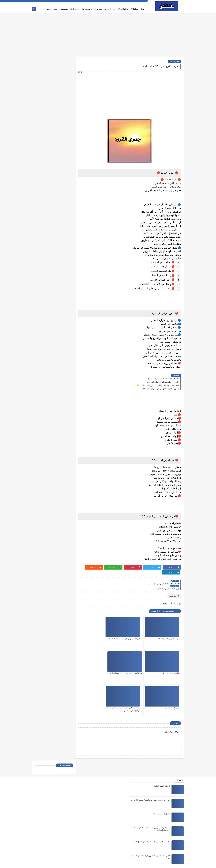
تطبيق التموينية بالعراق (161, 753)
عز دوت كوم (157, 864)
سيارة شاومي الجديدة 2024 (169, 629)
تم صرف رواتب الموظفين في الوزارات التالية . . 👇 (157, 386)
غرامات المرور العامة (162, 725)
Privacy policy (128, 2)
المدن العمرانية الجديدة (106, 9)
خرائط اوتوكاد (123, 9)
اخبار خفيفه (175, 62)
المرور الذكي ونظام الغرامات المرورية (162, 382)
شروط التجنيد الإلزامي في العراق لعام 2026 (160, 389)
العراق (142, 9)
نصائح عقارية (52, 9)
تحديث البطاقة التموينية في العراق (157, 809)
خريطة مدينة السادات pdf (160, 823)
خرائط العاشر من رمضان (69, 9)
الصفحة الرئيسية (141, 2)
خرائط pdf (134, 9)
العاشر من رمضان (88, 9)
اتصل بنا (119, 2)
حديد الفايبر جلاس (138, 663)
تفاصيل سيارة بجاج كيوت (102, 629)
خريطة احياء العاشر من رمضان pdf (157, 837)
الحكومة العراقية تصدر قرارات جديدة (163, 379)
